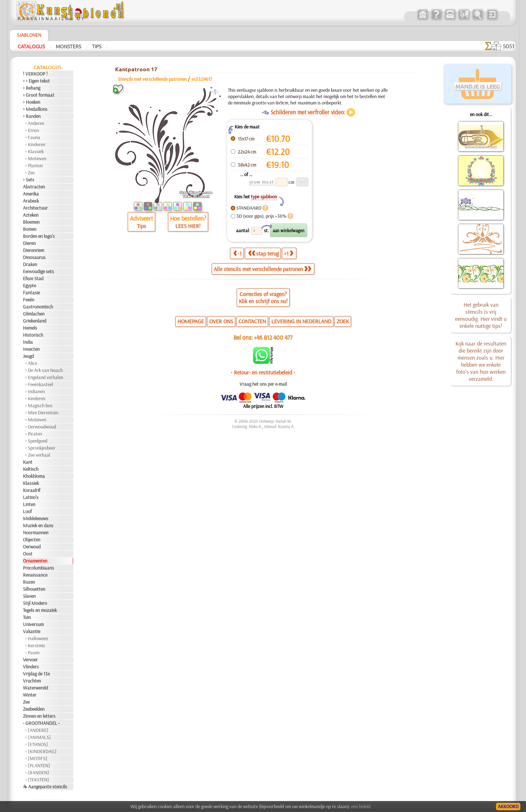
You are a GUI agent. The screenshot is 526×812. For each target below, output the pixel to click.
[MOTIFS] (38, 758)
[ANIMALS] (39, 737)
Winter (30, 695)
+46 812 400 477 (273, 337)
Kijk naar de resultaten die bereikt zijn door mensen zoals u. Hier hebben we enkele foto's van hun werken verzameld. (481, 361)
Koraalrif (32, 490)
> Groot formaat (39, 95)
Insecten (31, 349)
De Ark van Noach (45, 370)
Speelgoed (38, 441)
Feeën (29, 300)
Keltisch (31, 469)
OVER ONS (221, 321)
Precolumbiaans (38, 568)
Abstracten (34, 187)
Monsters (68, 46)
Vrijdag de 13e (36, 674)
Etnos (34, 130)
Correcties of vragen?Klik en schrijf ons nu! (263, 297)
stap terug (263, 253)
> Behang (32, 88)
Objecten (32, 540)
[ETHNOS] (38, 744)
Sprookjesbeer (42, 448)
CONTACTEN (252, 321)
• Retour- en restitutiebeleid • (263, 372)
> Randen (32, 116)
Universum (33, 624)
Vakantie (32, 631)
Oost (28, 554)
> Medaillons (35, 109)
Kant (28, 462)
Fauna (34, 137)
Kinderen (37, 144)
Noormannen (36, 533)
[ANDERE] (38, 730)
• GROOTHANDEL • (41, 723)
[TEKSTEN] (38, 780)
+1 (289, 253)
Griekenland (35, 321)
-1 (237, 253)
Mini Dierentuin (43, 413)
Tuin (27, 617)
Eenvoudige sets (38, 271)
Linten (29, 504)
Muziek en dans (38, 525)
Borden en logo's (39, 236)
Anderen (36, 123)
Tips (97, 46)
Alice (32, 363)
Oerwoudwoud (42, 427)
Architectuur (35, 208)
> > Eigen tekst (36, 81)
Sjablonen (29, 35)
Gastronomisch (38, 307)
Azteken (31, 215)
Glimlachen (34, 314)
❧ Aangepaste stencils (45, 787)
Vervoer (30, 660)
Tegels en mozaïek (40, 610)
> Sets (29, 180)
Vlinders (31, 667)
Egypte (29, 285)
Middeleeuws (36, 518)
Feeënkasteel (40, 384)
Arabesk (31, 201)
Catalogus (31, 46)
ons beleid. (361, 806)
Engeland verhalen (46, 377)
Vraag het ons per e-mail (263, 384)
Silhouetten (34, 589)
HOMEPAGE (191, 321)
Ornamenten (35, 561)
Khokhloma (34, 476)
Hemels (30, 328)
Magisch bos (40, 405)
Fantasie (31, 293)
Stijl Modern (35, 603)
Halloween (38, 638)
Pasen (34, 652)
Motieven (37, 158)
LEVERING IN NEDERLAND (301, 321)
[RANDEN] (38, 772)
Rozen (29, 582)
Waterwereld (35, 688)
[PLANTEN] (39, 765)
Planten (35, 166)
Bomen (30, 229)
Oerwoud (32, 547)
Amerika (31, 194)
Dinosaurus (34, 257)
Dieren (29, 243)
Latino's (31, 497)
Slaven (29, 596)
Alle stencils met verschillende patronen (262, 269)
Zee (31, 173)
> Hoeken (32, 102)
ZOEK (343, 321)
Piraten (35, 434)
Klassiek (36, 151)
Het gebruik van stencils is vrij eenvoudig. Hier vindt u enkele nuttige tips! (481, 315)
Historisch (33, 335)
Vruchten (32, 681)
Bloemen (31, 222)
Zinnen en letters (39, 716)
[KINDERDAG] (42, 751)
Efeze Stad (33, 278)
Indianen (36, 391)
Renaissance (35, 575)
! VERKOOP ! (35, 74)
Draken (30, 264)
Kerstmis (37, 645)
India (28, 342)
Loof (27, 511)
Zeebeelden (34, 709)
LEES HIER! (188, 226)
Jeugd (28, 356)
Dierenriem (34, 250)
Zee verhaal (39, 455)
